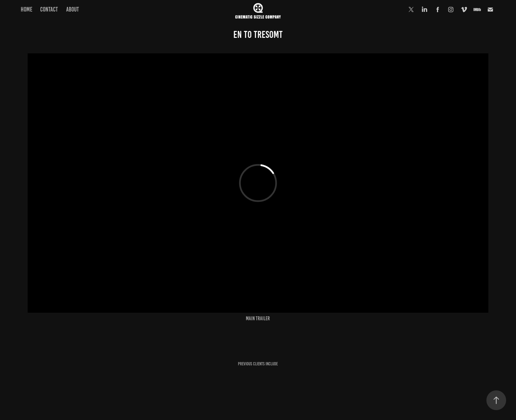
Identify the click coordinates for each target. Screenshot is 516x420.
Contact (49, 9)
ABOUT (73, 9)
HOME (26, 9)
